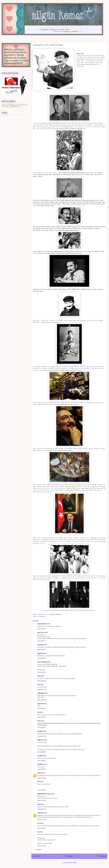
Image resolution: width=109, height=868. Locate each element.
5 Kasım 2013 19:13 (41, 790)
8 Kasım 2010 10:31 (42, 752)
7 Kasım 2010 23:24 (42, 736)
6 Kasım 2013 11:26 (41, 820)
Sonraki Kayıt (37, 856)
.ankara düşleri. (41, 633)
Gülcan (39, 721)
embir (39, 685)
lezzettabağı (40, 813)
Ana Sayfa (70, 856)
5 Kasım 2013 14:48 (42, 778)
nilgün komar (40, 645)
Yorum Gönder (39, 850)
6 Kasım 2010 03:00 (42, 700)
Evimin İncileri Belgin (42, 662)
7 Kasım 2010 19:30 (42, 728)
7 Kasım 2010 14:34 (42, 717)
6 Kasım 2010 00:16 (42, 681)
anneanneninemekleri (42, 624)
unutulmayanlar (42, 616)
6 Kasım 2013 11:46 (41, 828)
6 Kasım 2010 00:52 (42, 690)
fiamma (39, 676)
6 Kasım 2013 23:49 (42, 846)
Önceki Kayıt (102, 856)
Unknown (39, 773)
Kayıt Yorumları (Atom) (71, 863)
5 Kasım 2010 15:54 (41, 629)
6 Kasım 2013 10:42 (42, 809)
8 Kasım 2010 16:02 (42, 761)
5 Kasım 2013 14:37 (42, 769)
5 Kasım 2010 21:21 (41, 672)
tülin (38, 832)
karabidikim (40, 731)
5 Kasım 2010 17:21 (41, 641)
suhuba (39, 804)
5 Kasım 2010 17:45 (41, 650)
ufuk (38, 712)
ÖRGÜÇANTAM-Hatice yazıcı (44, 794)
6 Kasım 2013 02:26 (42, 801)
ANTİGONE (40, 765)
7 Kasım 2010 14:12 (41, 709)
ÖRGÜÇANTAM (41, 693)
